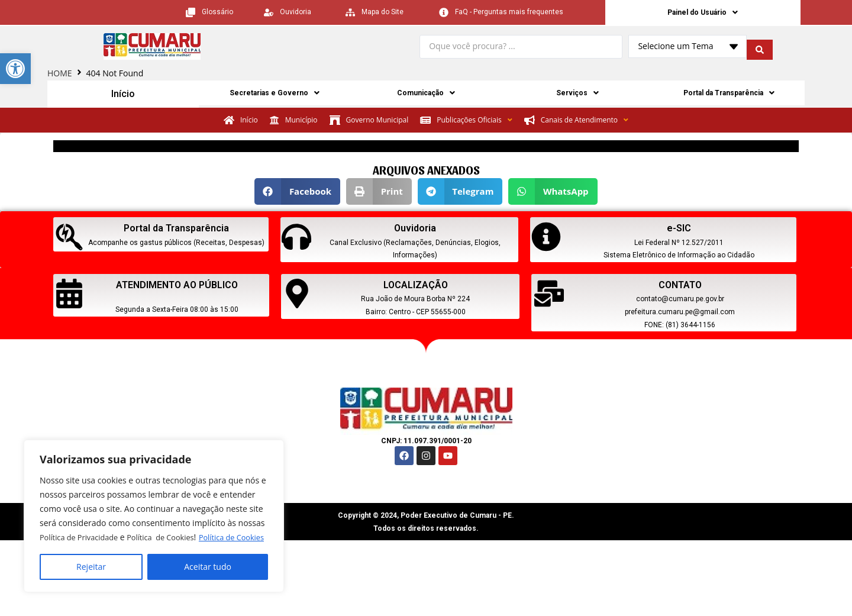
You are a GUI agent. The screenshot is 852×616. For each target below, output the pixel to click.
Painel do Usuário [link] (703, 13)
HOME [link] (60, 75)
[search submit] (760, 49)
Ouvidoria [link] (415, 229)
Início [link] (123, 95)
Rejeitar (91, 567)
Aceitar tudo (208, 567)
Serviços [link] (578, 95)
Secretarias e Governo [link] (275, 95)
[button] (297, 193)
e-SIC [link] (679, 229)
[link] (15, 69)
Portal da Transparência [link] (729, 95)
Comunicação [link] (426, 95)
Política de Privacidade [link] (83, 523)
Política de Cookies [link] (111, 537)
